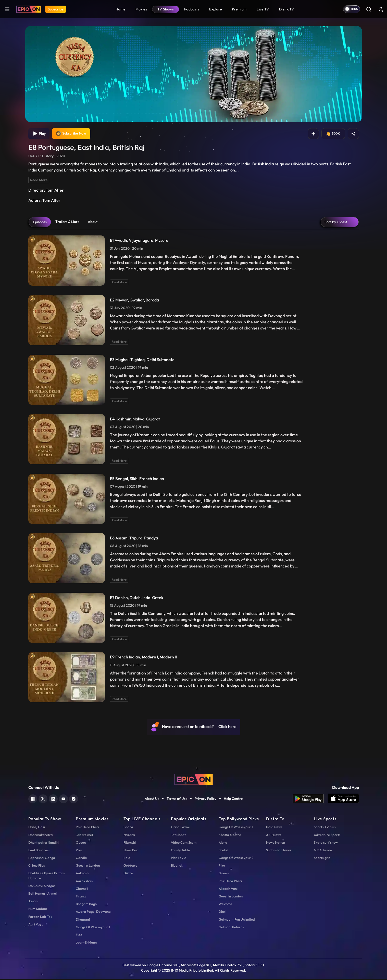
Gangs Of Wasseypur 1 (93, 928)
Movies (141, 9)
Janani (33, 902)
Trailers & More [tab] (67, 222)
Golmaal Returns (231, 928)
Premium (239, 9)
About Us (152, 799)
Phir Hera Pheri (87, 828)
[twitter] (43, 799)
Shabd (223, 851)
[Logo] (29, 9)
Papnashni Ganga (42, 858)
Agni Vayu (36, 925)
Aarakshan (84, 882)
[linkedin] (53, 799)
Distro (128, 874)
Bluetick (177, 866)
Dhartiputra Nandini (44, 843)
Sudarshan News (279, 851)
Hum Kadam (38, 909)
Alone (223, 843)
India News (274, 828)
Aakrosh (82, 874)
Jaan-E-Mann (86, 943)
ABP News (274, 835)
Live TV (263, 9)
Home (120, 9)
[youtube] (63, 799)
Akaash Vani (228, 889)
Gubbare (130, 866)
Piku (79, 851)
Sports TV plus (325, 828)
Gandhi (81, 858)
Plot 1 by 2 (178, 858)
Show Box (131, 851)
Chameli (82, 889)
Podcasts (192, 9)
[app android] (310, 799)
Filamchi (130, 843)
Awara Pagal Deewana (93, 912)
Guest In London (88, 866)
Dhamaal (83, 920)
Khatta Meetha (230, 835)
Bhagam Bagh (86, 905)
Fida (79, 935)
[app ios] (343, 799)
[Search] (369, 9)
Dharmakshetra (41, 835)
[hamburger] (7, 9)
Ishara (128, 828)
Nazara (129, 835)
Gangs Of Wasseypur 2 (236, 858)
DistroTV (286, 9)
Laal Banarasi (39, 851)
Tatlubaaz (178, 835)
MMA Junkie (323, 851)
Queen (81, 843)
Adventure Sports (327, 835)
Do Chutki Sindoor (42, 886)
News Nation (276, 843)
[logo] (194, 780)
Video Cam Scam (184, 843)
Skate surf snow (326, 843)
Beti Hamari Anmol (42, 894)
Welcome (225, 905)
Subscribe (56, 9)
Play (39, 134)
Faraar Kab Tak (40, 917)
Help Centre (233, 799)
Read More (39, 181)
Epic (127, 858)
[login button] (381, 9)
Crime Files (37, 866)
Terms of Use (177, 799)
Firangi (81, 897)
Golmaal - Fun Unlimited (237, 920)
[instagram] (74, 799)
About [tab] (93, 222)
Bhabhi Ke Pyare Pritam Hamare (46, 876)
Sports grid (322, 858)
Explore (215, 9)
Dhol (222, 912)
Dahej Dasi (37, 828)
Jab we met (84, 835)
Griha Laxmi (180, 828)
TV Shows (166, 9)
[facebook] (33, 799)
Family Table (180, 851)
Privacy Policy (205, 799)
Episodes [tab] (40, 223)
